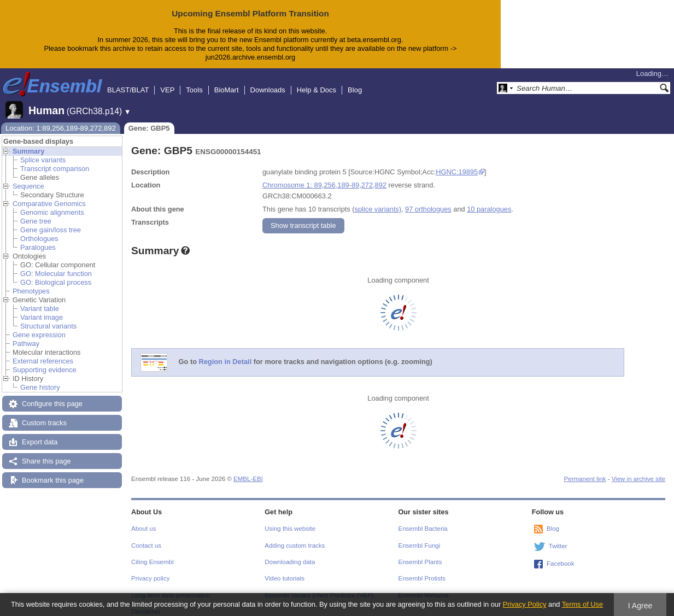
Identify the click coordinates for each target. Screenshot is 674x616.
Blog (355, 81)
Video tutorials (285, 570)
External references (43, 352)
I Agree (640, 606)
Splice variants (43, 151)
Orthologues (39, 230)
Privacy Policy (525, 604)
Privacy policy (150, 570)
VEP (167, 81)
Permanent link (585, 470)
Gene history (40, 379)
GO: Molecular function (56, 265)
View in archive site (638, 470)
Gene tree (36, 212)
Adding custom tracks (295, 537)
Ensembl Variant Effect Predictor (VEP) (319, 586)
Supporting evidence (45, 361)
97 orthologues (428, 200)
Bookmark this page (53, 471)
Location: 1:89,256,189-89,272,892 (61, 119)
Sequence (28, 177)
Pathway (26, 335)
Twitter (558, 537)
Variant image (42, 309)
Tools (194, 81)
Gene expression (39, 326)
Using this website (290, 520)
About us (143, 520)
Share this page (46, 452)
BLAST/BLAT (128, 81)
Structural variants (48, 317)
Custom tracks (44, 414)
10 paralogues (489, 200)
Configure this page (52, 395)
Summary (28, 142)
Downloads (268, 81)
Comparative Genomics (49, 195)
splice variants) (378, 200)
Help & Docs (317, 81)
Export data (40, 433)
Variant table (40, 300)
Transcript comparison (55, 160)
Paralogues (38, 239)
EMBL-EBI (248, 470)
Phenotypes (31, 282)
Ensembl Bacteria (423, 520)
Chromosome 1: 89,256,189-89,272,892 (324, 176)
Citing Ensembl (152, 553)
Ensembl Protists (422, 570)
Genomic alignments (52, 204)
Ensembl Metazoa (424, 586)
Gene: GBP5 (149, 119)
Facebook (561, 555)
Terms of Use (582, 604)
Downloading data (290, 553)
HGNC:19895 (457, 163)
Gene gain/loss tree (51, 221)
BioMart (227, 81)
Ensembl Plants (420, 553)
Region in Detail (225, 353)
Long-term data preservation (171, 586)
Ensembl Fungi (420, 537)
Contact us (146, 537)
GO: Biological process (56, 274)
